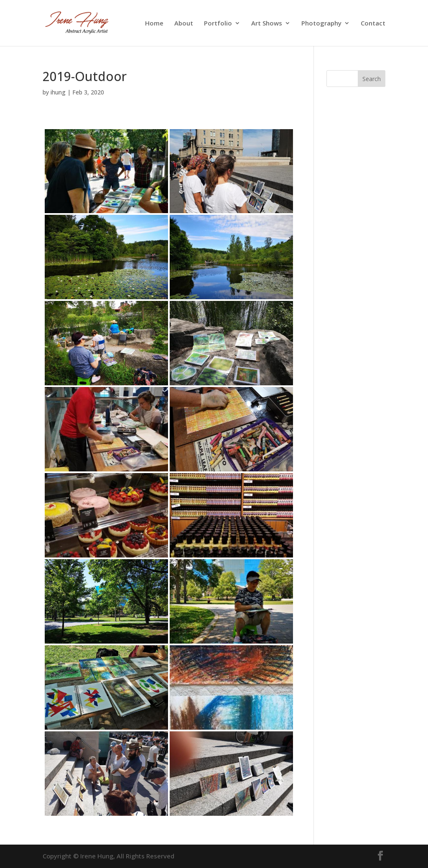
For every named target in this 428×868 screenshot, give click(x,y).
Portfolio (218, 24)
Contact (373, 24)
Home (154, 24)
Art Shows (267, 24)
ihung (58, 92)
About (184, 24)
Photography (321, 24)
